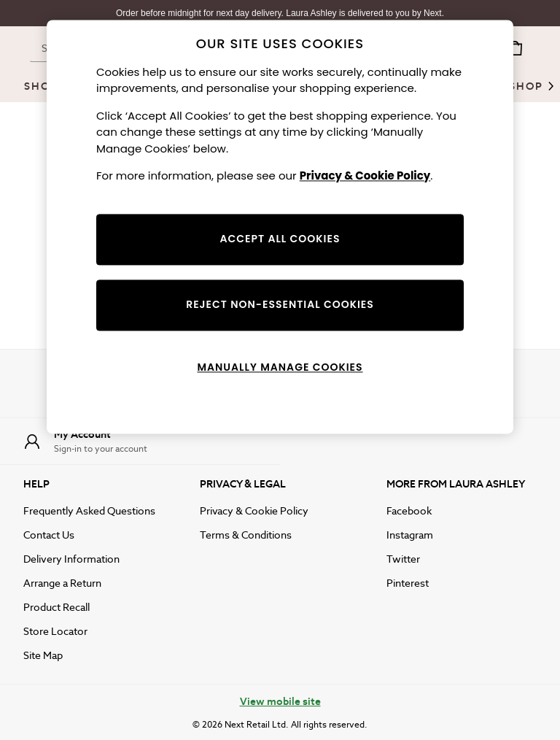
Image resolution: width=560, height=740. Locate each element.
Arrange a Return (62, 583)
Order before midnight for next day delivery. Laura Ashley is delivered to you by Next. (280, 13)
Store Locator (55, 631)
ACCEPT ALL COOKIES (280, 239)
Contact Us (49, 535)
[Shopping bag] (515, 48)
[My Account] (140, 441)
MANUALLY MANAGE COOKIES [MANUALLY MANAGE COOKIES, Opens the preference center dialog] (280, 367)
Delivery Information (71, 559)
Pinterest (408, 583)
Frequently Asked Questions (89, 511)
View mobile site (280, 701)
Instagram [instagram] (410, 535)
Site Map (43, 655)
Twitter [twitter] (403, 559)
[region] (280, 227)
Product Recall (57, 607)
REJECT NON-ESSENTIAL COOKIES (280, 304)
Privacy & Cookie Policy (254, 511)
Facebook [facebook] (409, 511)
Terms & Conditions (246, 535)
